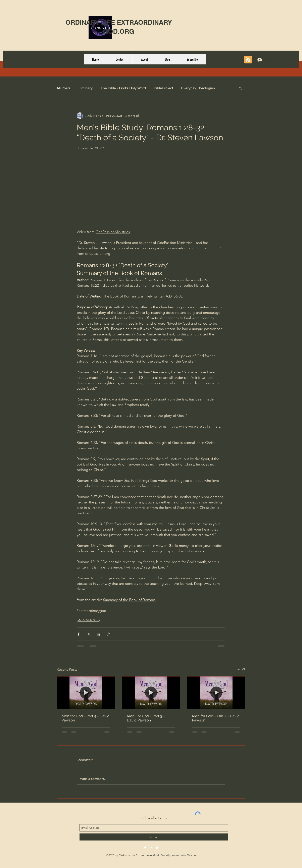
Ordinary (86, 88)
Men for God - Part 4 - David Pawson (86, 718)
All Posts (64, 88)
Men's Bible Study (89, 620)
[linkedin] (151, 848)
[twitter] (157, 848)
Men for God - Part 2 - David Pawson (216, 718)
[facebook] (145, 848)
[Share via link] (108, 634)
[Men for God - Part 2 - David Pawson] (216, 693)
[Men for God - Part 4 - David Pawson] (86, 693)
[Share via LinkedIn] (98, 634)
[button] (240, 88)
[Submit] (154, 837)
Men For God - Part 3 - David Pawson (146, 718)
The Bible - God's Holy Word (123, 88)
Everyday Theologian (198, 88)
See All (241, 669)
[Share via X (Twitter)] (88, 634)
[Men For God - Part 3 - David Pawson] (151, 693)
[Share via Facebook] (79, 634)
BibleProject (163, 88)
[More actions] (223, 116)
